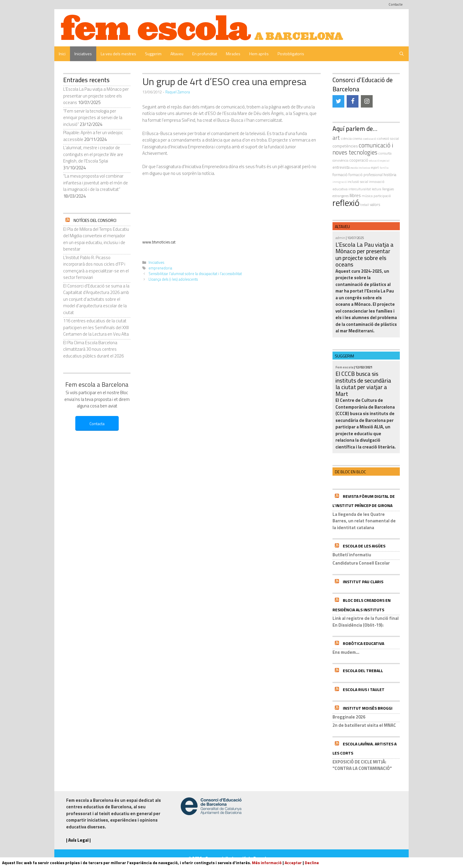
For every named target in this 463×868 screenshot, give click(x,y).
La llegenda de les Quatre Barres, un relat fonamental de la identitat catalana (364, 521)
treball (365, 205)
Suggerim (153, 54)
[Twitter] (338, 101)
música (367, 196)
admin (340, 238)
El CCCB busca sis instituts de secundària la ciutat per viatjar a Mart (363, 384)
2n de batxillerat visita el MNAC (364, 725)
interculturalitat (360, 189)
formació (340, 175)
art (336, 138)
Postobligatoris (291, 54)
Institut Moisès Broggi (368, 708)
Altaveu (177, 54)
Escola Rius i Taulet (364, 689)
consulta (385, 153)
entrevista (341, 167)
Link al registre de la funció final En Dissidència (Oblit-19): (366, 622)
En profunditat (205, 54)
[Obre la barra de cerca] (402, 54)
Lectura (376, 189)
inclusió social (358, 182)
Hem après (259, 54)
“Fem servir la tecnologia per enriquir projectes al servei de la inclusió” (93, 118)
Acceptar (293, 863)
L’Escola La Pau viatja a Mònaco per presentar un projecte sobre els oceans (96, 96)
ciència (346, 138)
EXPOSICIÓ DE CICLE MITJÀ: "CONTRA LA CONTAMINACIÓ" (362, 765)
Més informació (267, 863)
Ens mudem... (346, 652)
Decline (312, 863)
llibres (355, 195)
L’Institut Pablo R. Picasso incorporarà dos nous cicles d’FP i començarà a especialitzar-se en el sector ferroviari (96, 268)
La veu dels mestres (118, 54)
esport (375, 168)
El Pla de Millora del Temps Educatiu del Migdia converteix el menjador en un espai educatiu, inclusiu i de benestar (96, 239)
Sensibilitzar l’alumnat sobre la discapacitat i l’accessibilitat (195, 274)
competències (345, 146)
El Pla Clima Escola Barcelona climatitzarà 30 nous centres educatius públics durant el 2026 (93, 349)
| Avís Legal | (78, 840)
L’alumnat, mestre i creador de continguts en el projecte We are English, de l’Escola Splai (93, 154)
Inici (62, 54)
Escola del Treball (363, 670)
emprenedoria (160, 268)
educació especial (379, 161)
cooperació (359, 160)
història (390, 175)
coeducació (370, 139)
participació (382, 196)
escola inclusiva (360, 168)
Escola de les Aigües (364, 546)
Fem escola (344, 367)
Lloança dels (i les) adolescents (173, 279)
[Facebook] (353, 101)
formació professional (366, 175)
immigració (340, 182)
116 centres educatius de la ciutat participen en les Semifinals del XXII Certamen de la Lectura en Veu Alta (96, 327)
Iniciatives (83, 54)
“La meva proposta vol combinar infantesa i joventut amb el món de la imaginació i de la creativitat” (96, 183)
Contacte (396, 4)
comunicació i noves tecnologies (363, 149)
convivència (340, 160)
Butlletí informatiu (352, 555)
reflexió (346, 203)
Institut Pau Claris (363, 582)
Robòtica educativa (363, 643)
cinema (357, 139)
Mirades (233, 54)
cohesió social (388, 138)
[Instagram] (367, 101)
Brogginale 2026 (349, 717)
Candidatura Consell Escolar (361, 563)
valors (375, 204)
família (384, 168)
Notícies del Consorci (95, 220)
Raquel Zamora (178, 92)
